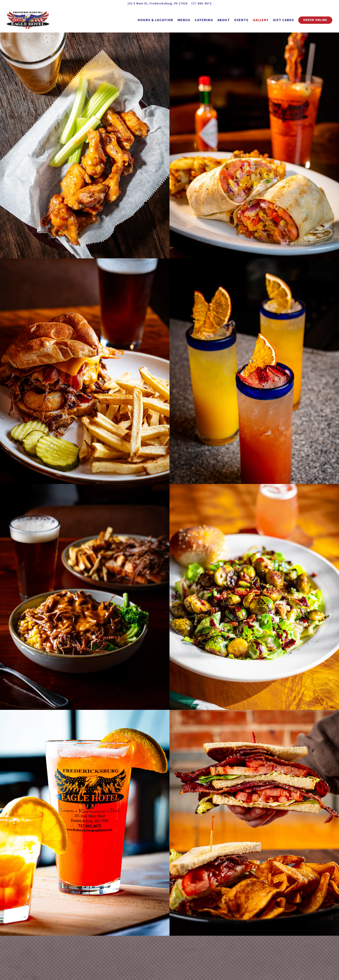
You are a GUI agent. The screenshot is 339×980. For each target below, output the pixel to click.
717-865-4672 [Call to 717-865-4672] (201, 3)
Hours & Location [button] (155, 20)
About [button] (224, 20)
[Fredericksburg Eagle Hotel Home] (31, 20)
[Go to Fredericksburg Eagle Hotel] (157, 3)
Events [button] (241, 20)
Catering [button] (204, 20)
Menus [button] (184, 20)
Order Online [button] (315, 20)
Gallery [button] (261, 20)
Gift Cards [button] (283, 20)
